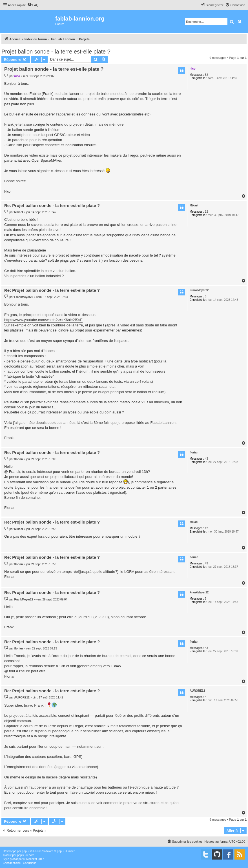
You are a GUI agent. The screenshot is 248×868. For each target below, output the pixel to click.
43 (206, 459)
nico (193, 69)
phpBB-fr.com (26, 855)
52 (206, 75)
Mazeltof (32, 859)
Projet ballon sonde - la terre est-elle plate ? (56, 52)
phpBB (26, 851)
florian (194, 452)
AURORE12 (197, 691)
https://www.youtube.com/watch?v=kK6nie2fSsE (43, 320)
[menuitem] (33, 5)
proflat (14, 859)
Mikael (194, 205)
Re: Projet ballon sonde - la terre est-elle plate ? (52, 205)
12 (206, 212)
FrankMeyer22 (199, 290)
